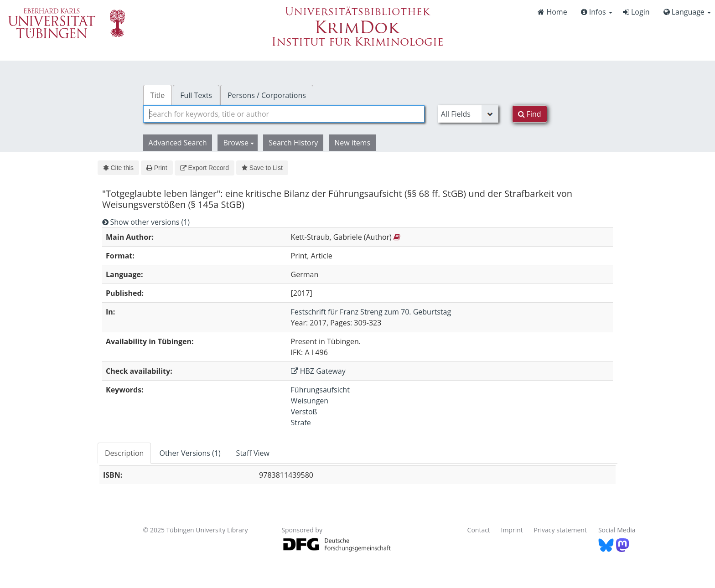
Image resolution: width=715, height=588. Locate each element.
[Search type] (468, 114)
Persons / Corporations (267, 95)
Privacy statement (560, 530)
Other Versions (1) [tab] (190, 453)
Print (157, 168)
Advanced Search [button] (178, 143)
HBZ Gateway (318, 371)
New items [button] (352, 143)
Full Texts (196, 95)
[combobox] (284, 114)
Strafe (301, 423)
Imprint (512, 530)
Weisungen (310, 401)
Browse (238, 143)
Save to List (262, 168)
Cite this (118, 168)
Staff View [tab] (253, 453)
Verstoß (304, 412)
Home (552, 12)
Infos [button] (597, 12)
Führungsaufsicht (320, 390)
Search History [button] (293, 143)
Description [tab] (124, 453)
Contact (479, 530)
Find (530, 114)
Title (158, 95)
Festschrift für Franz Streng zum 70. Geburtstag (371, 312)
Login (636, 12)
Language (687, 12)
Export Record (205, 168)
